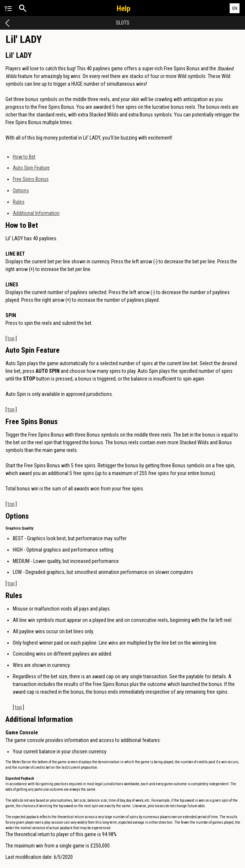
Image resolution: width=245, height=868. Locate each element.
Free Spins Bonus (31, 179)
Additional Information (36, 213)
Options (21, 190)
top (11, 338)
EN (235, 8)
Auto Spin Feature (31, 168)
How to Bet (24, 157)
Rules (19, 202)
